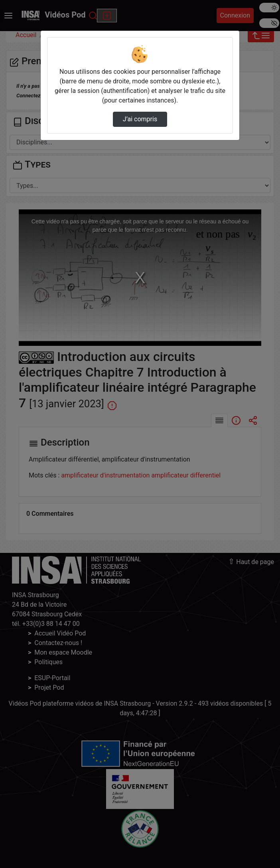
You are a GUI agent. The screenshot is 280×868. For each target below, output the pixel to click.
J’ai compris (140, 119)
